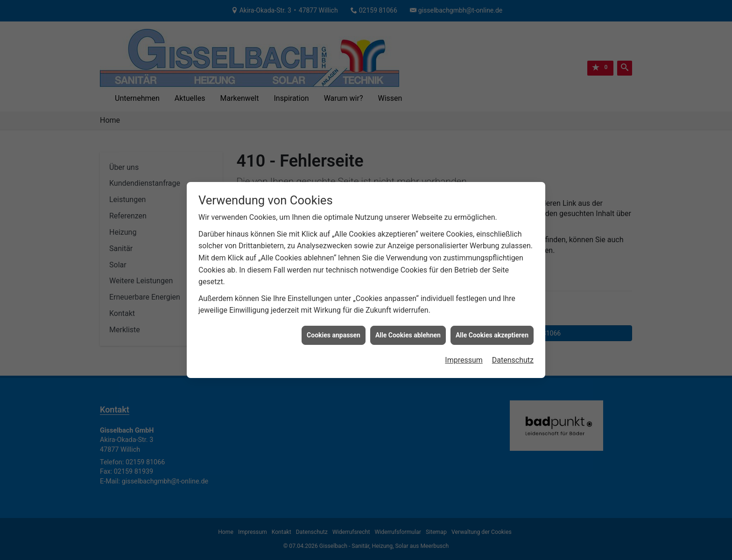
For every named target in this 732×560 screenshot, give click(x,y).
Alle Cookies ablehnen (408, 330)
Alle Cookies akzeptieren (492, 330)
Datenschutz (513, 356)
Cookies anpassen (334, 330)
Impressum (464, 356)
